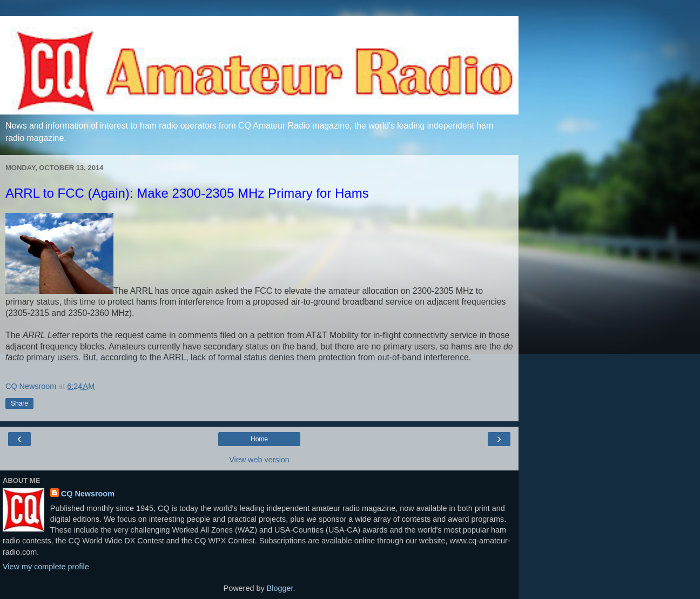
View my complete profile (46, 567)
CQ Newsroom (88, 494)
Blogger (280, 588)
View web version (259, 460)
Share (19, 403)
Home (259, 439)
